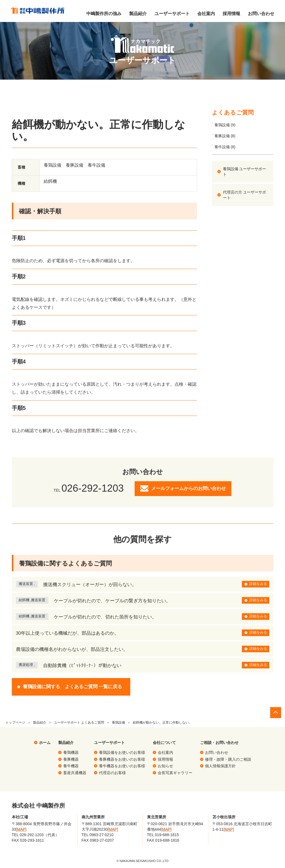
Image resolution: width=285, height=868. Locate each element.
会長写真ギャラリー (175, 773)
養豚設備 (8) (225, 136)
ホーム (45, 743)
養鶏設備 (118, 723)
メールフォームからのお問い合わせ (189, 488)
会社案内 (206, 14)
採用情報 (231, 14)
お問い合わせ (261, 14)
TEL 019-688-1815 (163, 835)
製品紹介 (138, 14)
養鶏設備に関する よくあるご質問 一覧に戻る (73, 687)
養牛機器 (71, 766)
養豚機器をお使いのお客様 (122, 759)
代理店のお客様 (112, 773)
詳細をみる (258, 584)
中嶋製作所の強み (104, 14)
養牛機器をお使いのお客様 (122, 766)
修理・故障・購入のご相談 (228, 759)
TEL (89, 490)
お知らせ (165, 766)
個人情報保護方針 (220, 766)
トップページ (15, 723)
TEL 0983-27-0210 (98, 835)
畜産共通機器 (75, 773)
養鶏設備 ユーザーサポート (245, 172)
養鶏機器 (71, 752)
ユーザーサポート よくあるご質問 (79, 723)
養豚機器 (71, 759)
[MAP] (21, 829)
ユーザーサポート (172, 14)
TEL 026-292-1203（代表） (35, 835)
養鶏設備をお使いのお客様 (122, 752)
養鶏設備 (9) (225, 125)
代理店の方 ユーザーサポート (245, 195)
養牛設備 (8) (225, 147)
